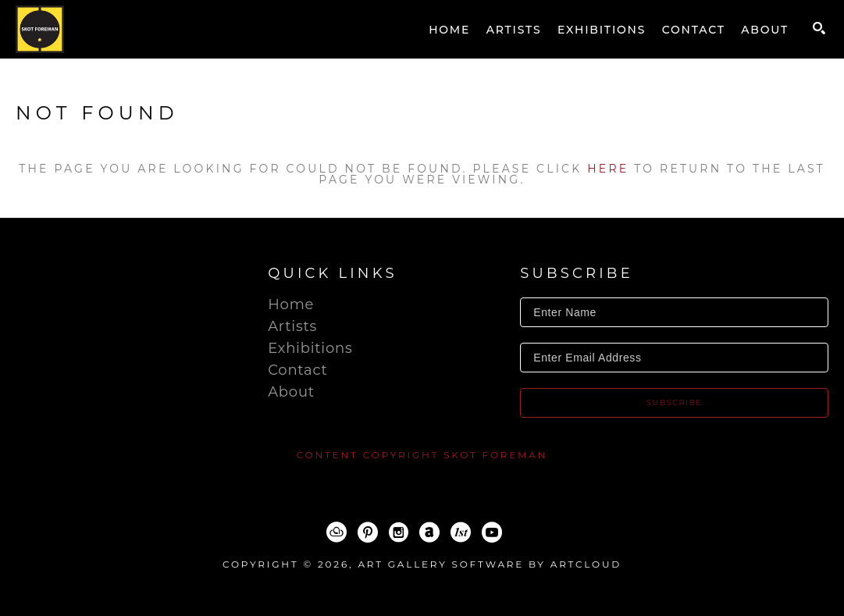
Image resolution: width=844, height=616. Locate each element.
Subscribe (675, 402)
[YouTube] (492, 532)
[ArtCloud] (337, 532)
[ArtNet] (429, 532)
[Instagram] (399, 532)
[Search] (819, 28)
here (608, 169)
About (291, 392)
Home (291, 304)
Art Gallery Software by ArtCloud (490, 564)
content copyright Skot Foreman (422, 455)
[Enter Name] (674, 312)
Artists (292, 326)
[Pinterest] (368, 532)
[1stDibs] (461, 532)
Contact (298, 370)
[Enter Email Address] (674, 358)
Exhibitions (310, 348)
